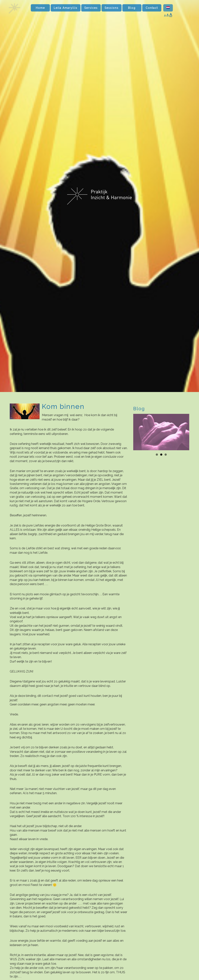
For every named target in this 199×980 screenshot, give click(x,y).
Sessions (112, 8)
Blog (132, 8)
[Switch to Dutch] (168, 8)
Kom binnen (63, 406)
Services (91, 8)
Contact (152, 8)
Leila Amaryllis (66, 8)
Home (40, 8)
